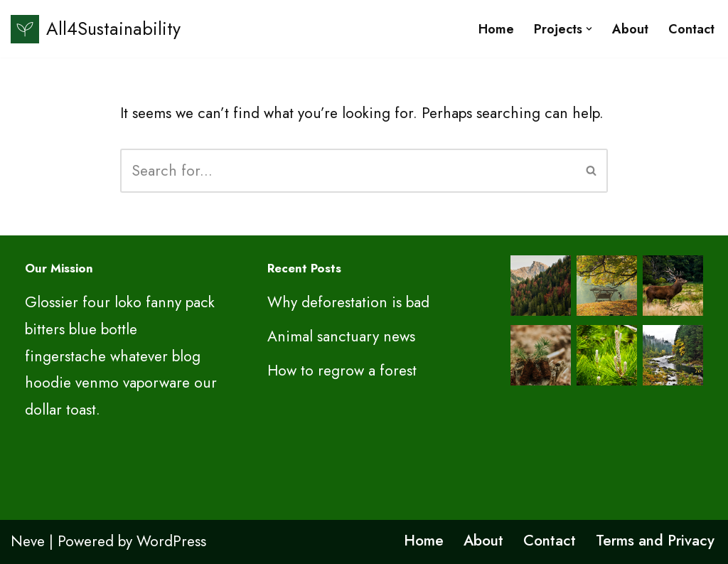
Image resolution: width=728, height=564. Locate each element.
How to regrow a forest (342, 371)
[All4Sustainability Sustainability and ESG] (96, 29)
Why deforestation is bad (348, 302)
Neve (28, 541)
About (630, 29)
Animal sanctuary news (341, 336)
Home (496, 29)
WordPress (171, 541)
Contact (691, 29)
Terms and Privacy (655, 541)
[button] (589, 29)
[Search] (348, 171)
